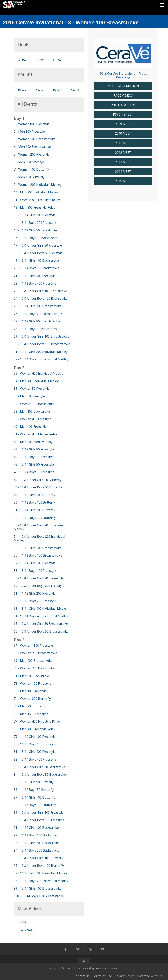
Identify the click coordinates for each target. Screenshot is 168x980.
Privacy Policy (124, 976)
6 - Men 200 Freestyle (29, 162)
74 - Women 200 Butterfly (32, 699)
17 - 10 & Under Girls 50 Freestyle (38, 245)
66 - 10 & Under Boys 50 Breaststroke (41, 631)
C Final (57, 60)
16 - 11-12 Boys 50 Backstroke (36, 238)
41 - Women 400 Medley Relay (35, 434)
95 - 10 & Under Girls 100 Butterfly (39, 858)
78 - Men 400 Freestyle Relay (34, 729)
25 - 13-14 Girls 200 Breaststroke (38, 306)
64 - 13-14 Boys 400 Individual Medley (41, 616)
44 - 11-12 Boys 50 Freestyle (34, 457)
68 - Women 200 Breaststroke (36, 653)
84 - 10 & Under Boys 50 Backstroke (40, 775)
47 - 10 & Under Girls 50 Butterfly (38, 480)
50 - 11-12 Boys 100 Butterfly (35, 502)
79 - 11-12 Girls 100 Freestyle (35, 737)
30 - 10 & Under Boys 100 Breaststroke (42, 344)
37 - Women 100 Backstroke (34, 404)
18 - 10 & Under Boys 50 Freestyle (38, 253)
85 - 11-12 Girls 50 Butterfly (34, 782)
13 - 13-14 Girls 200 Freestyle (35, 215)
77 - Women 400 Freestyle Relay (37, 721)
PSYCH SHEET (123, 115)
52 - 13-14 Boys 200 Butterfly (35, 518)
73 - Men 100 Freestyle (30, 691)
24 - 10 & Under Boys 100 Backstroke (41, 298)
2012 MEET (123, 153)
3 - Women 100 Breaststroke (35, 139)
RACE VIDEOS (123, 96)
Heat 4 (57, 90)
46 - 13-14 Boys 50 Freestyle (34, 472)
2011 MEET (123, 143)
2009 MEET (123, 124)
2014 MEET (123, 172)
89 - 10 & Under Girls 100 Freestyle (39, 812)
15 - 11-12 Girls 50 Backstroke (35, 230)
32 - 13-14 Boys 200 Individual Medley (41, 359)
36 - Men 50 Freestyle (29, 396)
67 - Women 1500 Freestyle (33, 646)
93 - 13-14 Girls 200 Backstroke (36, 843)
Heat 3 (40, 90)
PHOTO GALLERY (123, 105)
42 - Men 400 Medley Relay (33, 442)
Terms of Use (102, 976)
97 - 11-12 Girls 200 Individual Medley (41, 873)
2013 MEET (123, 162)
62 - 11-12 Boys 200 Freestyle (35, 601)
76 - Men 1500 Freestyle (31, 714)
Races (22, 922)
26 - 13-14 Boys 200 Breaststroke (38, 314)
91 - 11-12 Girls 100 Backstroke (36, 828)
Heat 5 (75, 90)
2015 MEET (123, 181)
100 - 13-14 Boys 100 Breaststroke (39, 896)
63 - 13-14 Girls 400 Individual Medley (41, 609)
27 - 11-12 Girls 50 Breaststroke (37, 321)
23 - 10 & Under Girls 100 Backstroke (40, 291)
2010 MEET (123, 134)
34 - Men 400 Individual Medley (36, 381)
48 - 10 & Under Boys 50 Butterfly (38, 487)
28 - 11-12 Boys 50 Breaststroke (37, 329)
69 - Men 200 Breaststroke (33, 661)
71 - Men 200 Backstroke (32, 676)
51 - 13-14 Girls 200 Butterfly (34, 510)
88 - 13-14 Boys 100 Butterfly (35, 805)
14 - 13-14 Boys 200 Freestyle (35, 223)
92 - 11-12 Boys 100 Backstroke (37, 835)
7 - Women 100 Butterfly (31, 169)
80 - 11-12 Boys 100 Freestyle (35, 744)
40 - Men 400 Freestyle (30, 426)
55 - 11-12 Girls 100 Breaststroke (38, 548)
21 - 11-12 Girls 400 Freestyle (35, 276)
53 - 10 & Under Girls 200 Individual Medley (39, 527)
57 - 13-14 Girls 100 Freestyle (35, 563)
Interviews (25, 929)
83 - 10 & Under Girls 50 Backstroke (39, 767)
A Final (22, 60)
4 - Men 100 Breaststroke (32, 147)
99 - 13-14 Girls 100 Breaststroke (38, 888)
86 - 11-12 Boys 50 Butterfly (34, 790)
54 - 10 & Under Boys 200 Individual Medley (39, 538)
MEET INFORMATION (123, 86)
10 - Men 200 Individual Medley (36, 192)
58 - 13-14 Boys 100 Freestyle (35, 571)
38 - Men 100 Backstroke (32, 411)
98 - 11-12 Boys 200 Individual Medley (41, 881)
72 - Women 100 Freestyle (32, 683)
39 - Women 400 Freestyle (32, 419)
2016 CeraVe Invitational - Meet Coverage (123, 75)
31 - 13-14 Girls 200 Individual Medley (41, 352)
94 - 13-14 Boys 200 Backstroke (37, 850)
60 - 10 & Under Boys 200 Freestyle (39, 586)
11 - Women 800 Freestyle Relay (37, 200)
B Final (40, 60)
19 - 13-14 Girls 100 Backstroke (36, 260)
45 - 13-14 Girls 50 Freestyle (34, 464)
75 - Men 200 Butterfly (30, 706)
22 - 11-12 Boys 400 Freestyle (35, 283)
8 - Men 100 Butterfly (29, 177)
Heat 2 (22, 90)
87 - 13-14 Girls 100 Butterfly (34, 797)
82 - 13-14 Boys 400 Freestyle (35, 759)
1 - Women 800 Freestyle (32, 124)
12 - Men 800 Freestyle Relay (34, 207)
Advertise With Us (149, 976)
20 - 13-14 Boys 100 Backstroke (37, 268)
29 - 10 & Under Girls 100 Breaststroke (42, 336)
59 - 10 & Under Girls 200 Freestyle (39, 578)
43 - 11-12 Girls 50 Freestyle (34, 449)
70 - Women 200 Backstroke (34, 668)
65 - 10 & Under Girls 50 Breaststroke (41, 624)
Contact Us (82, 976)
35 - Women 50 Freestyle (32, 389)
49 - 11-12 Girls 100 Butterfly (34, 495)
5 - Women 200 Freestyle (32, 154)
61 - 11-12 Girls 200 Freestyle (35, 593)
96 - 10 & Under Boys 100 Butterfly (39, 866)
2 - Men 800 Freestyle (29, 132)
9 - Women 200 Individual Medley (38, 185)
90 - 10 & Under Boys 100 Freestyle (39, 820)
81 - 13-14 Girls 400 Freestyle (35, 752)
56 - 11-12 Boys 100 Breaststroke (38, 555)
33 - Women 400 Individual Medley (39, 373)
